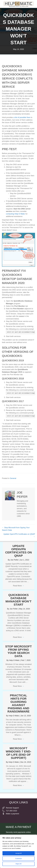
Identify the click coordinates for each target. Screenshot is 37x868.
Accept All (18, 853)
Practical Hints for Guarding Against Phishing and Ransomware (18, 703)
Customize (18, 859)
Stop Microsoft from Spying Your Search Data (18, 651)
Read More (18, 586)
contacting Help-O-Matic (15, 214)
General (13, 478)
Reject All (18, 864)
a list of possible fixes (22, 117)
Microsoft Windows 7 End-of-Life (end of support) (18, 753)
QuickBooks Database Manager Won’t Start (18, 600)
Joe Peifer (15, 560)
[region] (18, 851)
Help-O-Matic (15, 660)
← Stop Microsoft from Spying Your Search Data (16, 529)
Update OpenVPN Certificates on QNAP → (19, 535)
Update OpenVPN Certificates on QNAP (18, 551)
